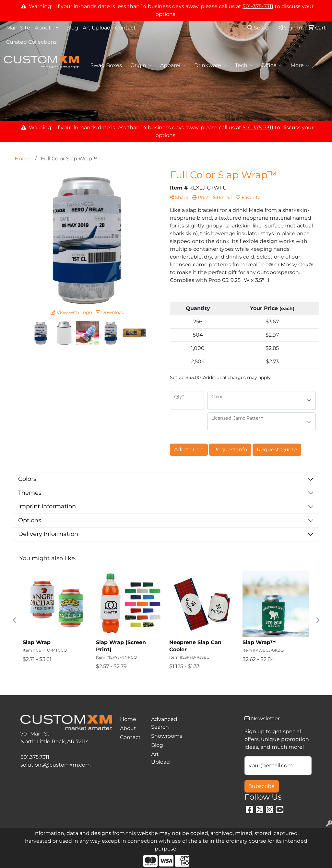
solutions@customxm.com (56, 765)
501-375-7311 (258, 6)
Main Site (18, 28)
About (43, 28)
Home (128, 719)
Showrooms (163, 736)
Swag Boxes (106, 65)
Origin (141, 65)
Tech (244, 65)
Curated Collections (31, 42)
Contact (125, 28)
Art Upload (97, 28)
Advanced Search (163, 723)
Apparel (173, 65)
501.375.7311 (35, 757)
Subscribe (262, 786)
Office (272, 65)
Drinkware (210, 65)
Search (260, 28)
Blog (72, 28)
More (300, 65)
